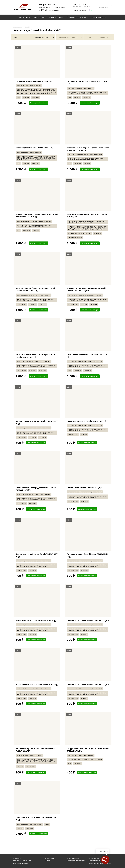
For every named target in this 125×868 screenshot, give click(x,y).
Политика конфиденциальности (100, 863)
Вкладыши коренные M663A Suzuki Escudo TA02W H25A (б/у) (35, 750)
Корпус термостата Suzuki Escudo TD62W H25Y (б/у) (37, 422)
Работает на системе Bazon (22, 861)
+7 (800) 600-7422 (80, 4)
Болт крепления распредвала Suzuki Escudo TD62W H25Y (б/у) (36, 489)
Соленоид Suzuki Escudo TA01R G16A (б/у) (34, 81)
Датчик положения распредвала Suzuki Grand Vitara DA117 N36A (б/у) (88, 149)
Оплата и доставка (73, 858)
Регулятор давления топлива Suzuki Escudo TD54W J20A (87, 215)
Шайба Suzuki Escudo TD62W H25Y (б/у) (85, 488)
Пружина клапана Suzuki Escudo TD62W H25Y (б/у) (87, 555)
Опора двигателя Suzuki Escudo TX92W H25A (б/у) (36, 819)
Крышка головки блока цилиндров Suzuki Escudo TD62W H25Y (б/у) (35, 289)
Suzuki (27, 27)
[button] (105, 860)
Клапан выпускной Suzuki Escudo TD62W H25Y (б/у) (37, 555)
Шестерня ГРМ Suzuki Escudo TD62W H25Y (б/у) (88, 621)
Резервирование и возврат (76, 861)
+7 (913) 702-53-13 (81, 10)
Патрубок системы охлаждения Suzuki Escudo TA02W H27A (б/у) (88, 750)
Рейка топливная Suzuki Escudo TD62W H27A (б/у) (87, 356)
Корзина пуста (103, 7)
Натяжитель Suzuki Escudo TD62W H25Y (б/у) (36, 621)
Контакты (48, 861)
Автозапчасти (18, 27)
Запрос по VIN (94, 858)
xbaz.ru (26, 863)
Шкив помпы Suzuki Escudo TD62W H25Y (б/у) (87, 421)
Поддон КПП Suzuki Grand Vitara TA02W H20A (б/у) (87, 83)
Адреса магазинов (95, 861)
